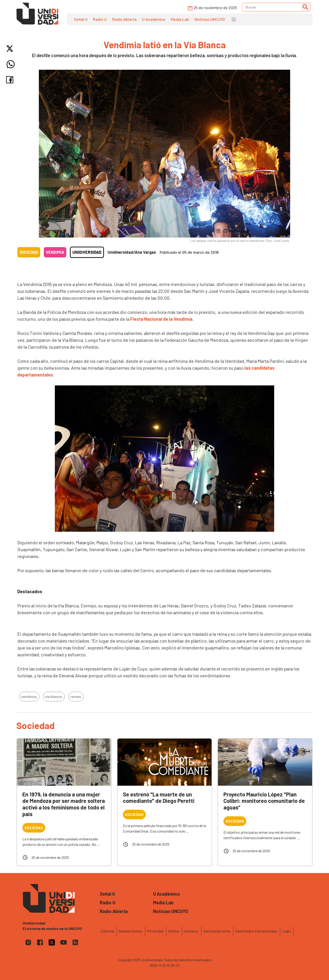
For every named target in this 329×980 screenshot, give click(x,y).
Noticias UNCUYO (210, 19)
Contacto (191, 931)
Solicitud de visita (217, 931)
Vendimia (55, 252)
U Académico (154, 19)
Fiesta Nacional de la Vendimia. (162, 319)
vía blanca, (54, 696)
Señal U (81, 19)
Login (286, 931)
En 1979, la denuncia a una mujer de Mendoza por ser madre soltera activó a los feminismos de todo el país (64, 804)
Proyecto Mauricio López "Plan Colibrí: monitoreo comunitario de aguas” (264, 801)
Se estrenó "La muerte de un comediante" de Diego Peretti (159, 798)
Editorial (107, 931)
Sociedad (29, 252)
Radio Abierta (124, 19)
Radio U (100, 19)
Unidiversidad (87, 252)
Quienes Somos (130, 931)
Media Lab (180, 19)
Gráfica (174, 931)
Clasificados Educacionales (256, 931)
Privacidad (155, 931)
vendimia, (29, 696)
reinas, (76, 696)
